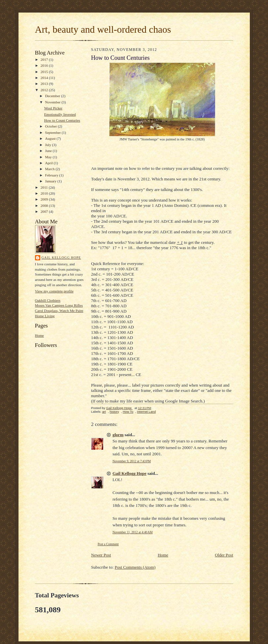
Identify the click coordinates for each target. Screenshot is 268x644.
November (53, 102)
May (49, 157)
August (51, 138)
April (49, 163)
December (53, 96)
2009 (45, 199)
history (114, 412)
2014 (45, 78)
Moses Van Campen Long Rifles (59, 305)
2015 (45, 72)
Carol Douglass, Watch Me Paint (59, 311)
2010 (45, 193)
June (49, 151)
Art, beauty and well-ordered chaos (103, 29)
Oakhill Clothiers (48, 300)
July (48, 145)
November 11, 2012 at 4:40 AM (133, 532)
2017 (45, 59)
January (51, 181)
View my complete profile (54, 291)
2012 (45, 90)
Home (39, 335)
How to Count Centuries (62, 120)
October (51, 126)
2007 (45, 211)
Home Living (45, 316)
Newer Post (101, 555)
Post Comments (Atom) (135, 567)
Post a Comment (108, 544)
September (53, 133)
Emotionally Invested (60, 114)
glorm (118, 435)
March (50, 169)
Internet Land (147, 412)
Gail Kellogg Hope (61, 258)
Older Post (224, 555)
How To (128, 412)
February (52, 175)
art (104, 412)
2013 (45, 84)
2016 (45, 65)
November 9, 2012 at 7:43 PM (132, 461)
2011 (45, 187)
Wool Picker (53, 108)
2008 (45, 206)
